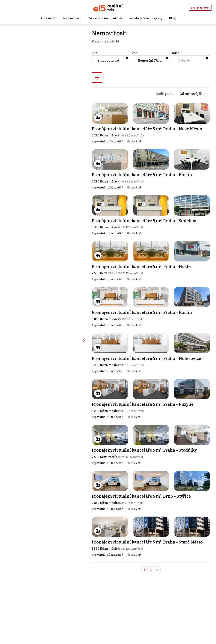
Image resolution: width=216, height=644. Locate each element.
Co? (135, 53)
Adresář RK (49, 18)
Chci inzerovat (200, 8)
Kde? (175, 53)
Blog (172, 18)
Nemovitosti (72, 18)
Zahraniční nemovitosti (105, 18)
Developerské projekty (146, 18)
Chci (96, 53)
